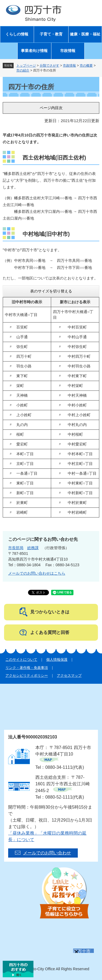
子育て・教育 (51, 34)
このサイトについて (21, 660)
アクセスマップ (69, 675)
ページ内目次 (51, 108)
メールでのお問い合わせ (47, 853)
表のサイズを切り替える (51, 291)
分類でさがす (50, 66)
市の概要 (86, 66)
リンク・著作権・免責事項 (27, 668)
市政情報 (68, 51)
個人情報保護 (57, 660)
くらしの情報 (17, 34)
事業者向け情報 (34, 51)
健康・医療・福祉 (85, 34)
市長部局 (16, 548)
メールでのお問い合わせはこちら (37, 573)
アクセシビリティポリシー (27, 675)
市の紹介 (23, 70)
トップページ (26, 66)
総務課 (33, 548)
